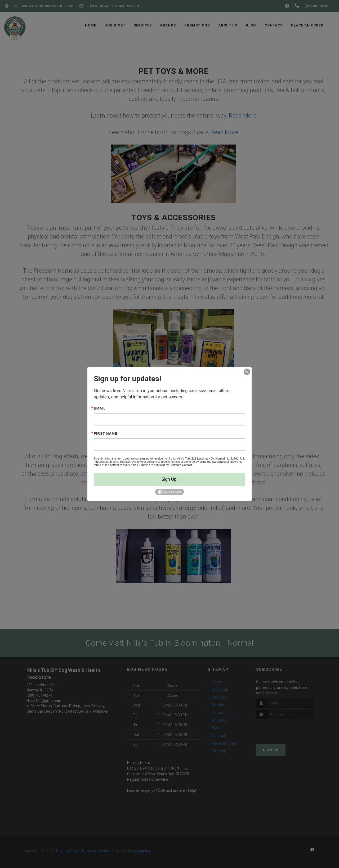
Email (100, 408)
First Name (106, 433)
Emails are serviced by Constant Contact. (166, 465)
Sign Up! (169, 479)
